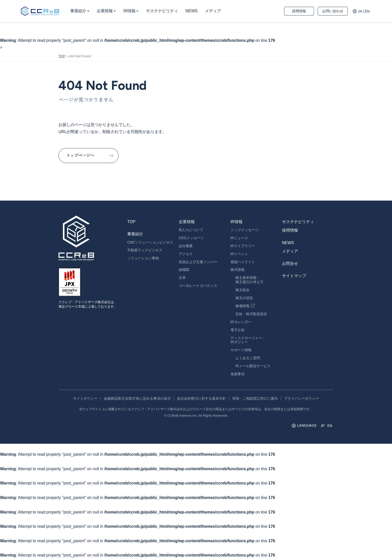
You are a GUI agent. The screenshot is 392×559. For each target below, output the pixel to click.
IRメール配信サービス (253, 366)
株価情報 (242, 306)
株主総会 (242, 290)
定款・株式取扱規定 (251, 314)
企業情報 (187, 222)
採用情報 (299, 11)
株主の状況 (244, 298)
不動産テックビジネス (145, 250)
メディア (290, 251)
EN (367, 11)
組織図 (184, 270)
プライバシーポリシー (301, 398)
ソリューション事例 (143, 258)
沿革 (182, 278)
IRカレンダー (241, 322)
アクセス (186, 254)
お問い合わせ (333, 11)
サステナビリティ (298, 222)
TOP (62, 56)
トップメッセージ (244, 230)
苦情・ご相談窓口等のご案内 (255, 398)
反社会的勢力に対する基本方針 (201, 398)
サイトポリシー (85, 398)
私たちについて (191, 230)
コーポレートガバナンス (198, 286)
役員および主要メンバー (198, 262)
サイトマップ (294, 276)
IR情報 (236, 222)
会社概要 (186, 246)
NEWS (288, 243)
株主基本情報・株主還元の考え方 (249, 280)
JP (322, 426)
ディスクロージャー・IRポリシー (248, 340)
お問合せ (290, 263)
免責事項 (237, 374)
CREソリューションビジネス (150, 242)
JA (360, 11)
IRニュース (239, 238)
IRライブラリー (243, 246)
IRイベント (239, 254)
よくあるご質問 (248, 358)
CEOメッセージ (191, 238)
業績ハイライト (243, 262)
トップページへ (80, 155)
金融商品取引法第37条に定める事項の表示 (137, 398)
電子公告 (237, 330)
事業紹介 (135, 234)
